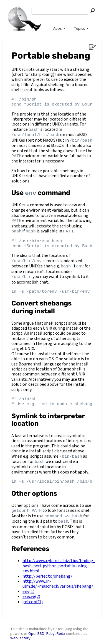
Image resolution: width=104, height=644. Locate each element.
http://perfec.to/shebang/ (47, 572)
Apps (58, 28)
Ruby (50, 629)
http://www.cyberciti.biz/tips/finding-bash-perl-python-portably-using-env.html (59, 561)
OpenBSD (36, 629)
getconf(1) (33, 597)
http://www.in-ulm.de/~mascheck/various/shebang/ (58, 579)
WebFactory (20, 633)
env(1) (28, 587)
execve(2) (31, 592)
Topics (79, 28)
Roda (61, 629)
